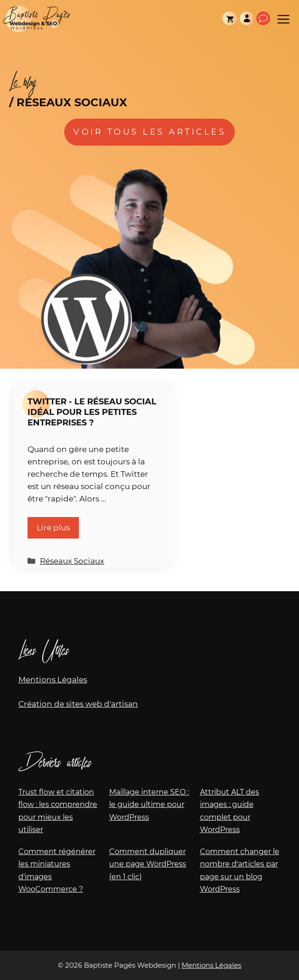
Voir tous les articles (149, 132)
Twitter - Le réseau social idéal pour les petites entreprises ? (92, 412)
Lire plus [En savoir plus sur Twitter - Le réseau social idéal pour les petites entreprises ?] (53, 528)
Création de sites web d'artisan (78, 704)
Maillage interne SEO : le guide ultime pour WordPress (149, 804)
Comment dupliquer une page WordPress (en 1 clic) (148, 864)
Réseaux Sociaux (72, 561)
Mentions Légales (53, 680)
